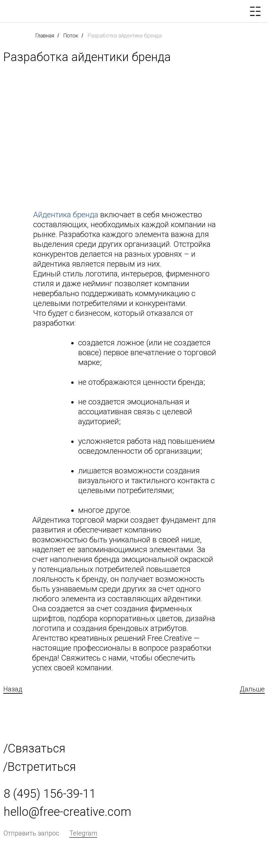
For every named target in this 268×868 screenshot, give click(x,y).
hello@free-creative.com (67, 812)
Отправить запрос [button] (31, 833)
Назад (13, 689)
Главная (45, 36)
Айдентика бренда (66, 215)
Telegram (83, 833)
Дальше (252, 689)
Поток (71, 36)
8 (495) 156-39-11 (50, 794)
